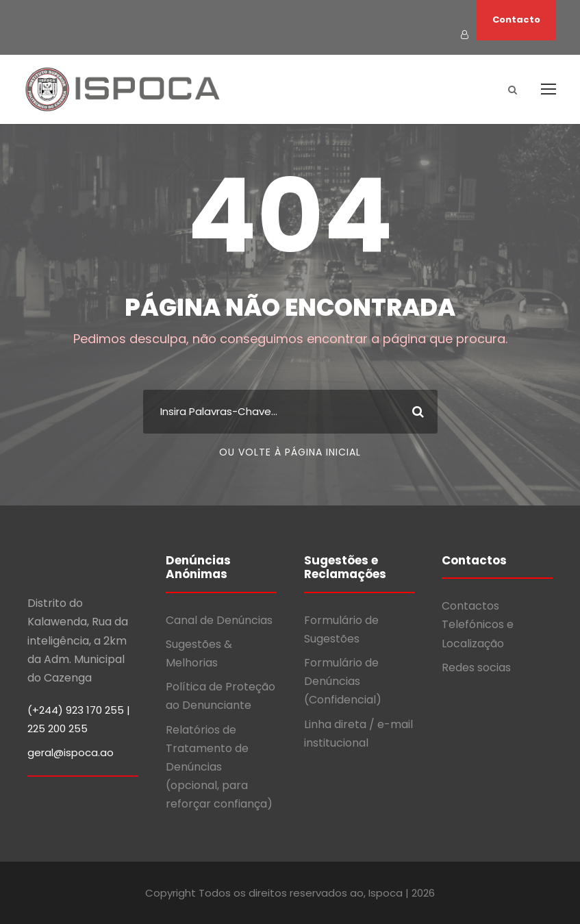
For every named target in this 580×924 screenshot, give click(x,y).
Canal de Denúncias (219, 620)
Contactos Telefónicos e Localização (478, 624)
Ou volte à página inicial (290, 452)
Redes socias (476, 667)
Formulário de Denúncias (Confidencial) (343, 681)
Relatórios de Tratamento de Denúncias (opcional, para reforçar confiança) (219, 767)
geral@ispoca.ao (71, 752)
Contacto (516, 20)
